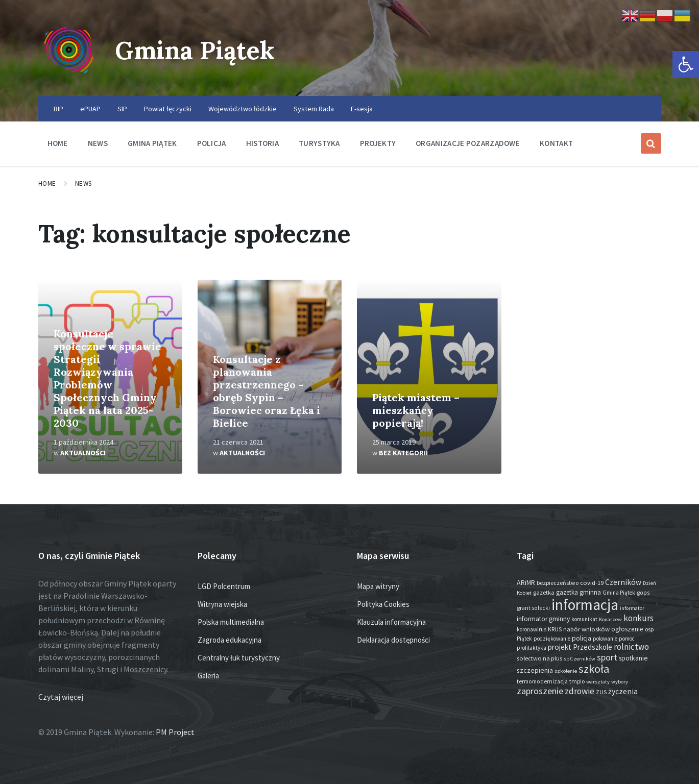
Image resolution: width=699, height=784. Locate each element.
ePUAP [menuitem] (90, 109)
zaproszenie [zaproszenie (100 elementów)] (540, 691)
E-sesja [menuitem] (362, 109)
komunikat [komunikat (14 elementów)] (584, 619)
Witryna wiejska (222, 604)
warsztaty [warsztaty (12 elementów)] (598, 682)
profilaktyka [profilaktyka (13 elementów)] (532, 648)
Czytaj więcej (61, 697)
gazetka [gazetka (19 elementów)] (544, 592)
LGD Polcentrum (224, 586)
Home (47, 183)
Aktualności (83, 453)
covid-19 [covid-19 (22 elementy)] (592, 582)
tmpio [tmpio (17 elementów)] (577, 681)
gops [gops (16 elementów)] (643, 593)
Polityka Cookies (383, 604)
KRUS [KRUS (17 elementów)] (555, 629)
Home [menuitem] (58, 143)
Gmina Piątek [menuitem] (152, 143)
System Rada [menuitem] (314, 109)
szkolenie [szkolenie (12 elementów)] (566, 671)
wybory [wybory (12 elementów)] (620, 682)
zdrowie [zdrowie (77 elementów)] (580, 691)
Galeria (208, 676)
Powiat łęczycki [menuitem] (168, 109)
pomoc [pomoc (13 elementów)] (627, 639)
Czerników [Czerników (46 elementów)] (623, 582)
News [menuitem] (98, 143)
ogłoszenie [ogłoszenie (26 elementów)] (627, 629)
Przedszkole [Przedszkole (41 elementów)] (593, 647)
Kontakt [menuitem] (556, 143)
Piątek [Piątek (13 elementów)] (524, 639)
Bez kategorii (403, 453)
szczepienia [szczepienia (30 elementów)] (535, 670)
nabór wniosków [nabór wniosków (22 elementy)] (586, 629)
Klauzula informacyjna (391, 622)
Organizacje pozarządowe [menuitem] (468, 143)
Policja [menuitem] (212, 143)
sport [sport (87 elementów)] (607, 657)
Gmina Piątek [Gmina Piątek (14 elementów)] (619, 593)
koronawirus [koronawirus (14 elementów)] (532, 629)
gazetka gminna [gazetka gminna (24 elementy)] (579, 592)
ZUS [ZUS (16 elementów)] (601, 692)
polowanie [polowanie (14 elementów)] (605, 639)
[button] (686, 64)
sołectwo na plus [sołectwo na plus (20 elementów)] (539, 658)
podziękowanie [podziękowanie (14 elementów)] (552, 639)
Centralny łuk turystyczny (239, 658)
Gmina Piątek (195, 50)
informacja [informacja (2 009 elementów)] (585, 605)
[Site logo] (69, 76)
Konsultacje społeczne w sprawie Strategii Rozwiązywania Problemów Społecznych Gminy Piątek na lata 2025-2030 (107, 378)
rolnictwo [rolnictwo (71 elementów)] (631, 647)
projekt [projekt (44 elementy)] (560, 647)
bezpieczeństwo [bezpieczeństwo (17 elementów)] (558, 583)
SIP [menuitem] (122, 109)
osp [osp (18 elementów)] (649, 629)
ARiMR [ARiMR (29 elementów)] (526, 582)
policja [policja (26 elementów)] (582, 638)
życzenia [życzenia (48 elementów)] (623, 691)
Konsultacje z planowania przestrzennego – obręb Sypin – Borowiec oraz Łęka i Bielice (267, 391)
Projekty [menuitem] (378, 143)
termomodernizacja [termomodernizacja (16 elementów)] (542, 681)
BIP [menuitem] (58, 109)
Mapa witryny (378, 586)
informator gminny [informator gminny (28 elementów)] (543, 619)
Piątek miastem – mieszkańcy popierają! (416, 410)
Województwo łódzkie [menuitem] (243, 109)
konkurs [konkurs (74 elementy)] (638, 618)
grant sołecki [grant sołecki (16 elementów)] (533, 608)
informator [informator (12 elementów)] (632, 608)
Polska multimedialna (231, 622)
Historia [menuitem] (262, 143)
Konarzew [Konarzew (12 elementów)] (610, 619)
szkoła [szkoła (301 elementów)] (594, 669)
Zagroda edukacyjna (230, 640)
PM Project (175, 732)
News (83, 183)
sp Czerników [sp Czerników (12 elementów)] (580, 659)
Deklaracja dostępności (393, 640)
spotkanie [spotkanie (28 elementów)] (633, 658)
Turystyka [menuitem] (319, 143)
